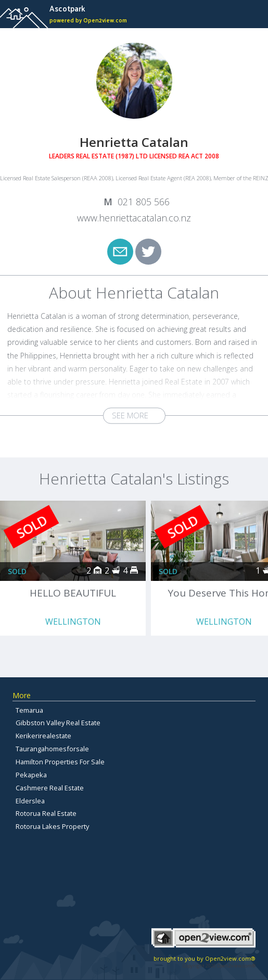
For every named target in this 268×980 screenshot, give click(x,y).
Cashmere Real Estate (50, 788)
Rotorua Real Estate (46, 813)
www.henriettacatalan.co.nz (134, 218)
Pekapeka (31, 775)
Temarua (29, 710)
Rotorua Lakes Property (52, 826)
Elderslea (30, 801)
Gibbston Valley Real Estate (58, 723)
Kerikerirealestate (43, 736)
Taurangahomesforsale (52, 749)
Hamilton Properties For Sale (60, 762)
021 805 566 (144, 202)
